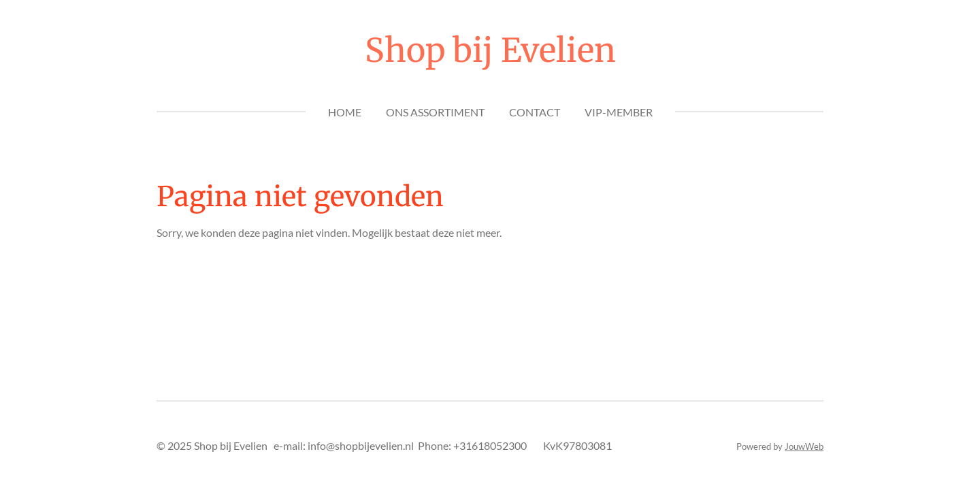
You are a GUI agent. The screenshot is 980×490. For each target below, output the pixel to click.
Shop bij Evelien (490, 50)
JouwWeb (804, 446)
